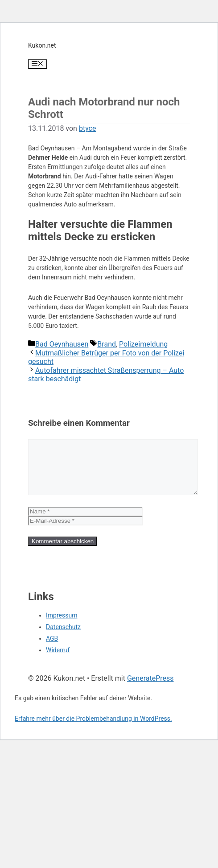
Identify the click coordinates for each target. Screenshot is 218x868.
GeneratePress (150, 689)
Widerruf (58, 661)
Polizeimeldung (143, 344)
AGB (52, 649)
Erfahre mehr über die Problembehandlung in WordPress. (93, 729)
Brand (107, 344)
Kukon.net (42, 45)
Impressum (62, 626)
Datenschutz (63, 638)
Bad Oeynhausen (62, 344)
